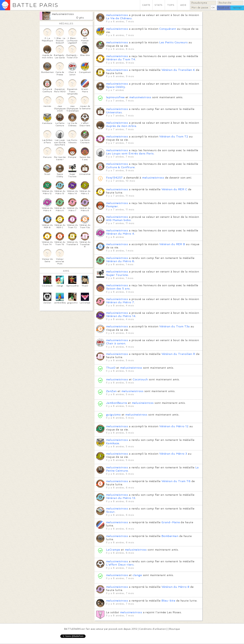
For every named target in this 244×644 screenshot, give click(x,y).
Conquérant (168, 29)
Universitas (114, 112)
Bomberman (170, 536)
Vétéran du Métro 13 (121, 498)
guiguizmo (113, 415)
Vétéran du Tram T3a (174, 326)
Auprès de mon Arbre (121, 126)
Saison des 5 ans (118, 289)
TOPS (171, 5)
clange (137, 575)
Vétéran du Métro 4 (120, 234)
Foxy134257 (114, 178)
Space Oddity (116, 87)
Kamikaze (113, 443)
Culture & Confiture (120, 167)
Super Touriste (117, 275)
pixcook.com (116, 629)
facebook (224, 8)
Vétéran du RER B (172, 244)
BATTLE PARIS (35, 5)
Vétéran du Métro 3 (173, 454)
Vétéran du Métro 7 (120, 302)
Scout (110, 512)
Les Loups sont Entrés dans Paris (130, 153)
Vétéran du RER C (174, 189)
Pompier (112, 206)
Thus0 (111, 368)
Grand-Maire (171, 522)
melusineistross (63, 14)
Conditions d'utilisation (152, 629)
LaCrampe (113, 550)
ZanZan (111, 391)
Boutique (175, 629)
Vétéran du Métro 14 (121, 316)
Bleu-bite (168, 601)
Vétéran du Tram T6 (176, 481)
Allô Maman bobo (118, 220)
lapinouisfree (115, 97)
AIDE (183, 5)
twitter (237, 8)
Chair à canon (116, 343)
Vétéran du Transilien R (178, 354)
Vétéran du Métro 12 (174, 426)
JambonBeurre (117, 403)
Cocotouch (140, 379)
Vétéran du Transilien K (178, 70)
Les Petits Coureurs (173, 42)
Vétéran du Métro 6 (120, 261)
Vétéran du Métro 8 (175, 587)
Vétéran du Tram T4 (121, 59)
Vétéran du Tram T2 (174, 136)
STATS (159, 5)
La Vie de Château (119, 18)
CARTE (146, 5)
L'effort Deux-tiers (120, 565)
